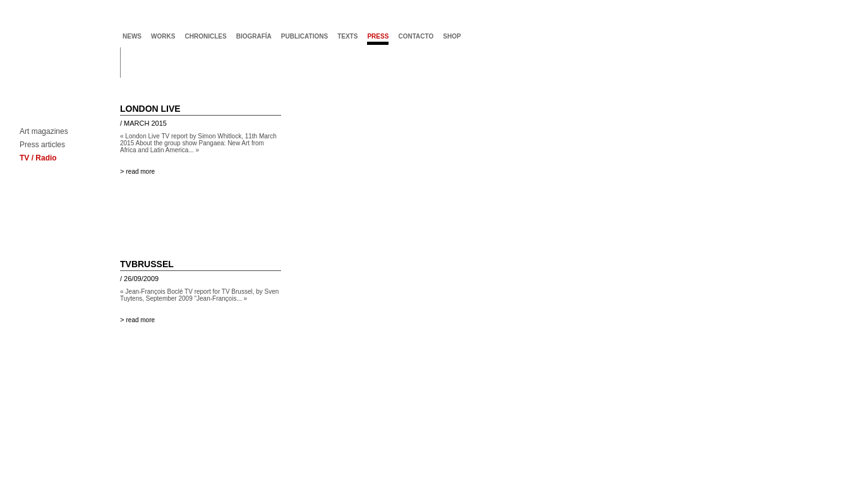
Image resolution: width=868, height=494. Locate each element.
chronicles (205, 36)
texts (347, 36)
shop (452, 36)
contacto (416, 36)
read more (140, 172)
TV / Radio (38, 158)
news (132, 36)
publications (304, 36)
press (378, 36)
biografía (254, 36)
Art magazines (44, 132)
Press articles (42, 145)
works (163, 36)
